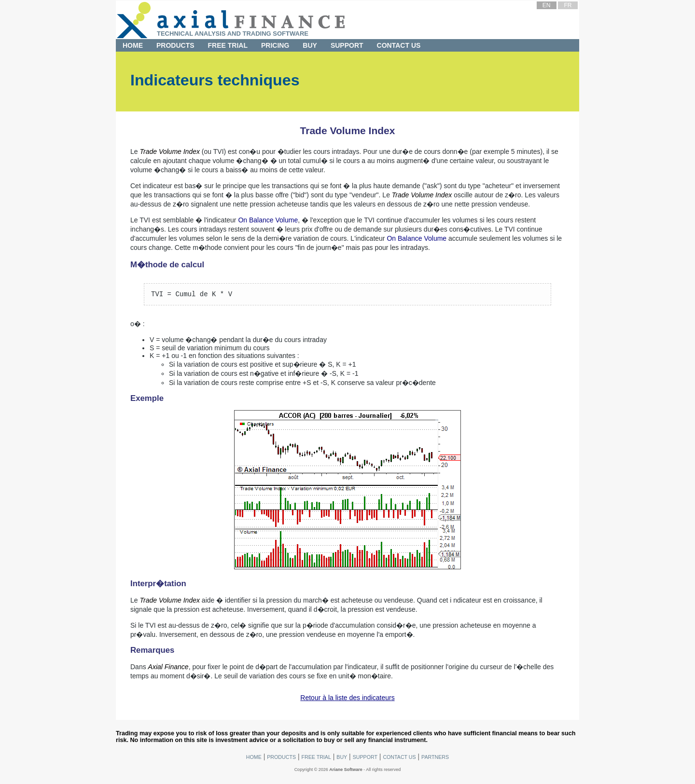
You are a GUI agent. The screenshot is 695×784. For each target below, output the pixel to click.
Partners (435, 758)
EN (547, 5)
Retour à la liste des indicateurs (347, 699)
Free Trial (228, 45)
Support (347, 45)
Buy (310, 45)
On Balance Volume (268, 220)
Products (175, 45)
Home (133, 45)
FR (568, 5)
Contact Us (399, 45)
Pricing (275, 45)
